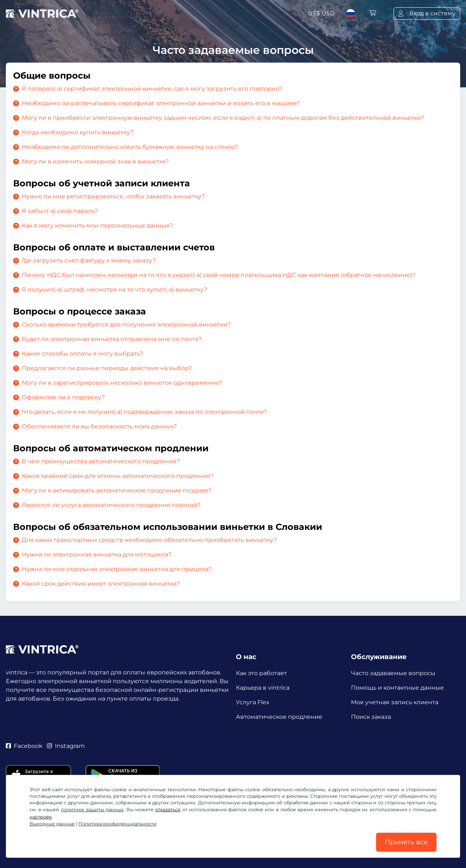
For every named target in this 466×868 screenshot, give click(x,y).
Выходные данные (52, 824)
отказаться (168, 810)
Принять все (406, 842)
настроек (41, 817)
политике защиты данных (92, 810)
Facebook (24, 746)
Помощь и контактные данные (397, 688)
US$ (321, 13)
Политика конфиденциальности (117, 824)
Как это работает (261, 673)
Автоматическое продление (279, 717)
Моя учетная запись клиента (395, 702)
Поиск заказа (371, 717)
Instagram (66, 746)
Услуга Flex (253, 702)
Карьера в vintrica (263, 688)
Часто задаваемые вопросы (393, 673)
